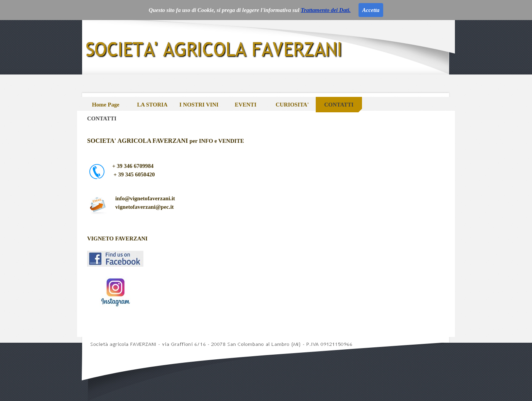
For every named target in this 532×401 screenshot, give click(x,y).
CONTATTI (339, 105)
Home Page (105, 105)
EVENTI (246, 105)
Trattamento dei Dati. (326, 10)
